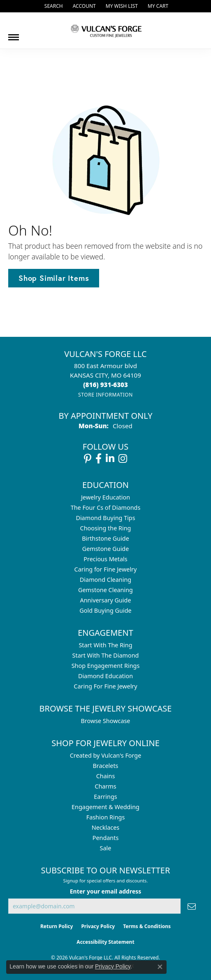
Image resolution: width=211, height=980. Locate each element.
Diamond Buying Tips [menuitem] (105, 518)
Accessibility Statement (105, 942)
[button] (53, 6)
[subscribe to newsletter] (192, 906)
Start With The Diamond (106, 655)
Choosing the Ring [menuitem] (106, 528)
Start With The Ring (105, 645)
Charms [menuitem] (105, 786)
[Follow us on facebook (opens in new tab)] (99, 459)
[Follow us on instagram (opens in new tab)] (123, 459)
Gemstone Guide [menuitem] (106, 549)
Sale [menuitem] (106, 848)
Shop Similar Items (54, 278)
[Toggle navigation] (14, 34)
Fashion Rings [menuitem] (106, 817)
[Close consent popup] (160, 967)
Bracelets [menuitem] (105, 766)
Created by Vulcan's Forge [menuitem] (106, 755)
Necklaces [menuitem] (105, 827)
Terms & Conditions (147, 926)
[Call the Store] (105, 385)
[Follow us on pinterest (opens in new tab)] (88, 459)
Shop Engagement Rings (106, 666)
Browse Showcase (105, 721)
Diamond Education (105, 676)
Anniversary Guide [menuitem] (105, 600)
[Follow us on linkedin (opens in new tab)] (110, 459)
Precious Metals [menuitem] (105, 559)
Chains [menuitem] (106, 776)
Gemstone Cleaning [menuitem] (105, 590)
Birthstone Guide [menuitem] (105, 538)
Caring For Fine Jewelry (105, 686)
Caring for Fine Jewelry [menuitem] (106, 569)
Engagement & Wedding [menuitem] (105, 807)
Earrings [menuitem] (105, 797)
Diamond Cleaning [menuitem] (105, 580)
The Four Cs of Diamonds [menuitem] (106, 507)
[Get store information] (105, 395)
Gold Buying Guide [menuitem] (105, 610)
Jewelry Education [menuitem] (105, 497)
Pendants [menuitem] (106, 838)
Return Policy (57, 926)
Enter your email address (106, 891)
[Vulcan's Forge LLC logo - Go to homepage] (106, 30)
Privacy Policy (98, 926)
